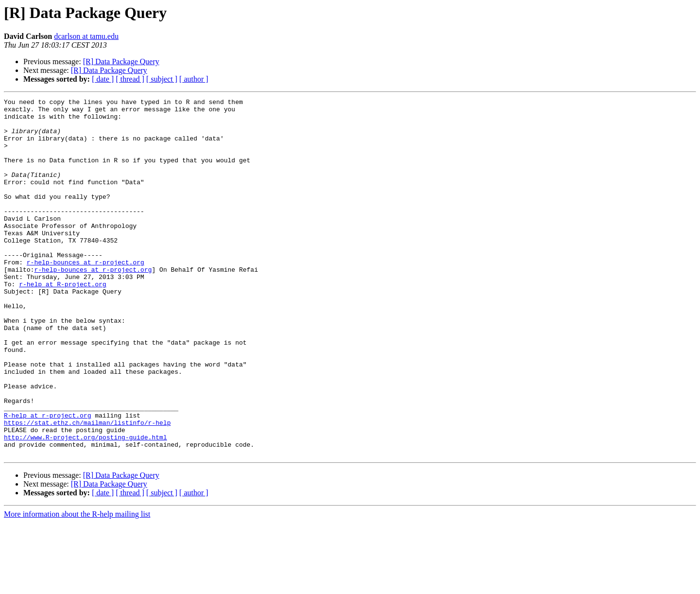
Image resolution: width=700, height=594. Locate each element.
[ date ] (103, 79)
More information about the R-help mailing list (77, 585)
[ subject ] (162, 79)
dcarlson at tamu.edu (86, 36)
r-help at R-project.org (62, 322)
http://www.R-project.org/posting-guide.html (85, 506)
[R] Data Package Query (121, 61)
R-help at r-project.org (47, 479)
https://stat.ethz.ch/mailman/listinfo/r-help (87, 488)
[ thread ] (130, 79)
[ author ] (194, 79)
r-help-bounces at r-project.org (86, 296)
